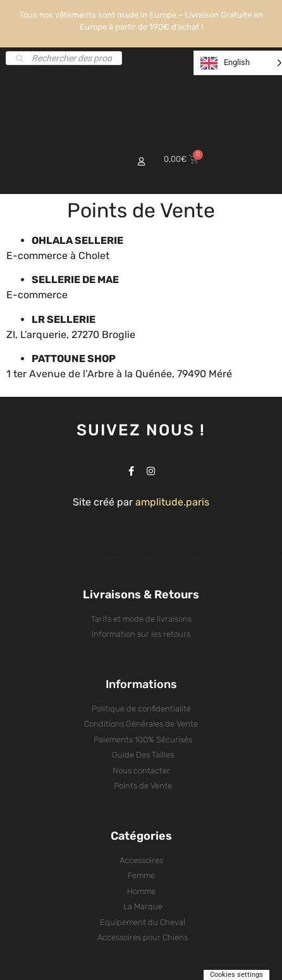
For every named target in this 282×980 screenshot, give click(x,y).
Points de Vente (141, 210)
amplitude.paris (172, 502)
